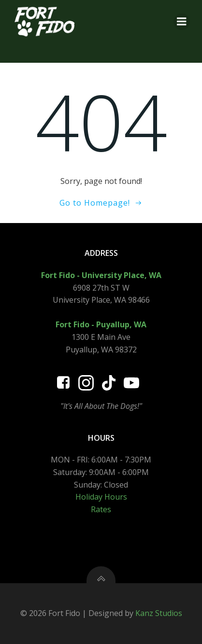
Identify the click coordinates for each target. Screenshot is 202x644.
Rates (101, 509)
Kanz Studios (159, 613)
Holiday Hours (101, 497)
